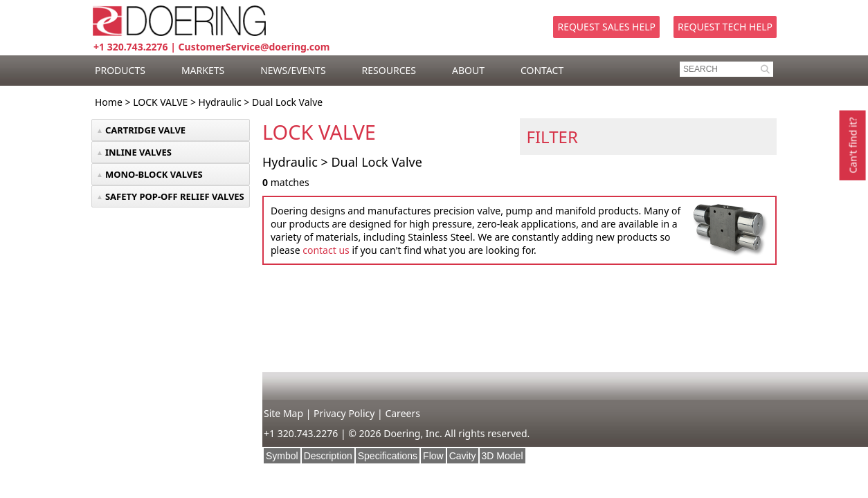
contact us (326, 250)
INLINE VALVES (138, 152)
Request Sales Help (606, 27)
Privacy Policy (344, 413)
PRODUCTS (120, 70)
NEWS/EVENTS (293, 70)
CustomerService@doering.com (254, 47)
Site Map (283, 413)
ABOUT (468, 70)
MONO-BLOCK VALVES (154, 174)
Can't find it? (852, 145)
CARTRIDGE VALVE (145, 130)
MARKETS (203, 70)
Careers (402, 413)
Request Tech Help (725, 27)
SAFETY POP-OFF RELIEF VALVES (175, 196)
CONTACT (542, 70)
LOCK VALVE (160, 102)
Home (109, 102)
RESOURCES (389, 70)
